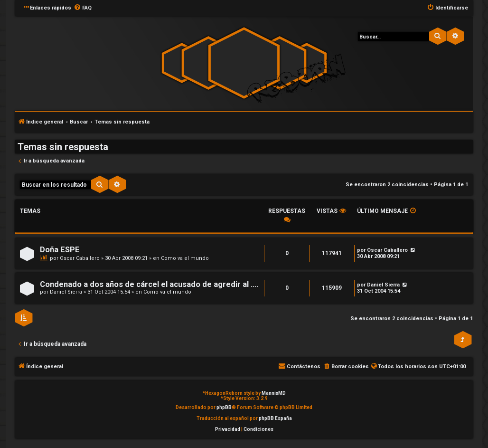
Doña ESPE (60, 250)
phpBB (224, 407)
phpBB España (275, 418)
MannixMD (274, 393)
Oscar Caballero (80, 258)
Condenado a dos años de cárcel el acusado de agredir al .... (149, 284)
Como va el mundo (185, 258)
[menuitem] (83, 8)
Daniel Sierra (66, 292)
